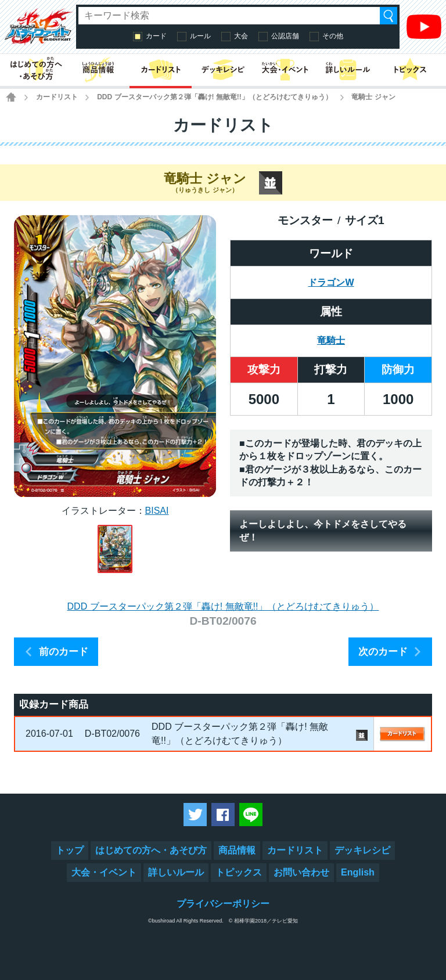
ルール (200, 36)
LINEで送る (251, 815)
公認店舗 (285, 36)
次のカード (383, 652)
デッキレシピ (362, 850)
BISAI (157, 511)
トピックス (239, 872)
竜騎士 (331, 341)
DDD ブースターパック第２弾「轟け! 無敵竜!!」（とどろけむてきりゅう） (215, 97)
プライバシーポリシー (223, 904)
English (358, 872)
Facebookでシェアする (223, 815)
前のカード (64, 652)
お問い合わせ (301, 872)
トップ (70, 850)
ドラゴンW (331, 282)
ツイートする (195, 815)
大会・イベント (104, 872)
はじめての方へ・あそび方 (151, 850)
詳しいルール (176, 872)
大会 (241, 36)
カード (156, 36)
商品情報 (237, 850)
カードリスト (57, 97)
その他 (333, 36)
